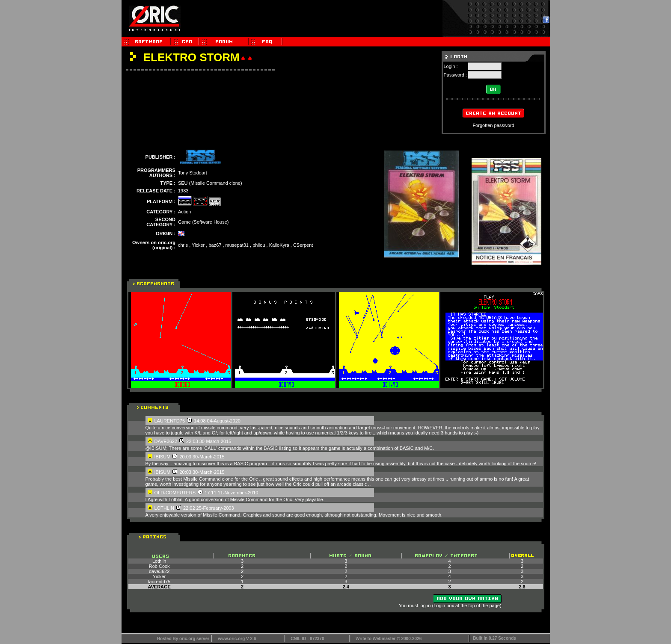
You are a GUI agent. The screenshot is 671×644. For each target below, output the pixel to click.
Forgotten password (493, 125)
